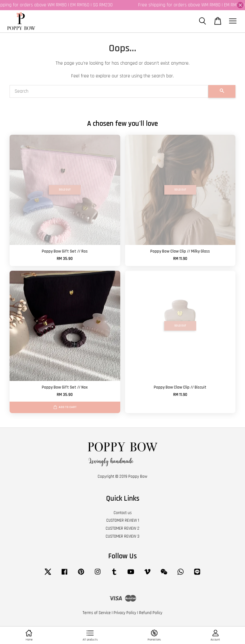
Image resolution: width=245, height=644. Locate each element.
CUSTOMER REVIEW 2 (122, 528)
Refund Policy (151, 613)
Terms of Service (97, 613)
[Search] (109, 91)
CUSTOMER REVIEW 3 (122, 536)
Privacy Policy (125, 613)
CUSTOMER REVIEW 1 (123, 520)
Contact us (123, 513)
